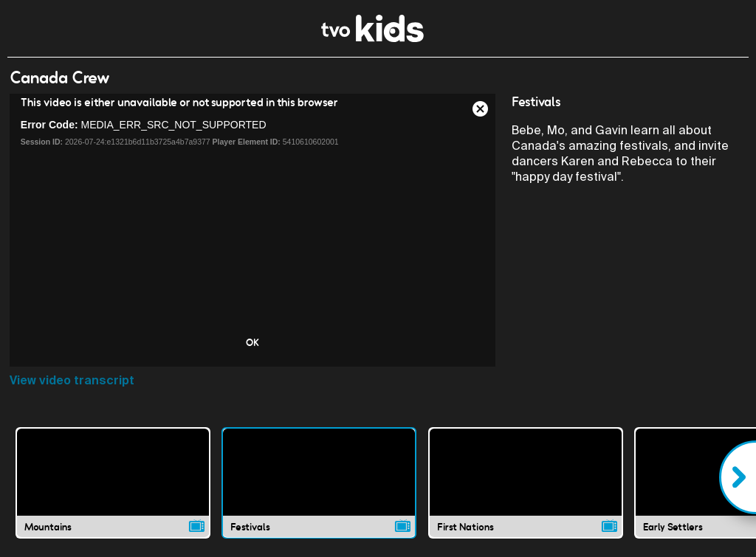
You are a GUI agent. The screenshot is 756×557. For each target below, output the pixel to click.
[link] (372, 38)
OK (252, 342)
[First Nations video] (526, 482)
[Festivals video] (319, 482)
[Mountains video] (113, 482)
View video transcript (72, 380)
